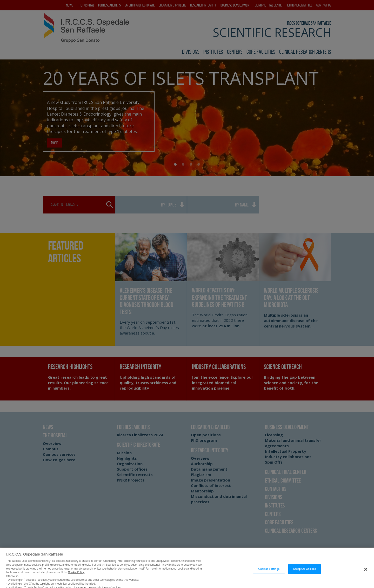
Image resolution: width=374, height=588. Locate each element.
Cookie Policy (76, 578)
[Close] (366, 575)
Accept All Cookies (305, 574)
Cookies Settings (269, 574)
